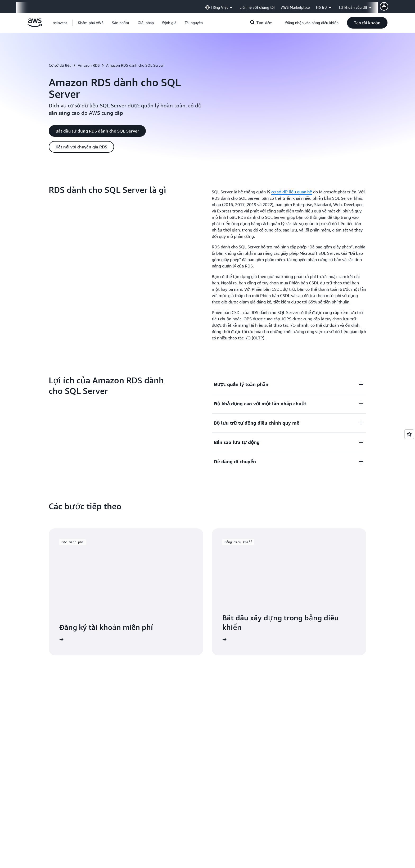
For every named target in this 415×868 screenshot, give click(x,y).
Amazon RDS (89, 65)
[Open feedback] (409, 434)
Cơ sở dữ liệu (60, 65)
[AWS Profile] (384, 6)
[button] (91, 23)
